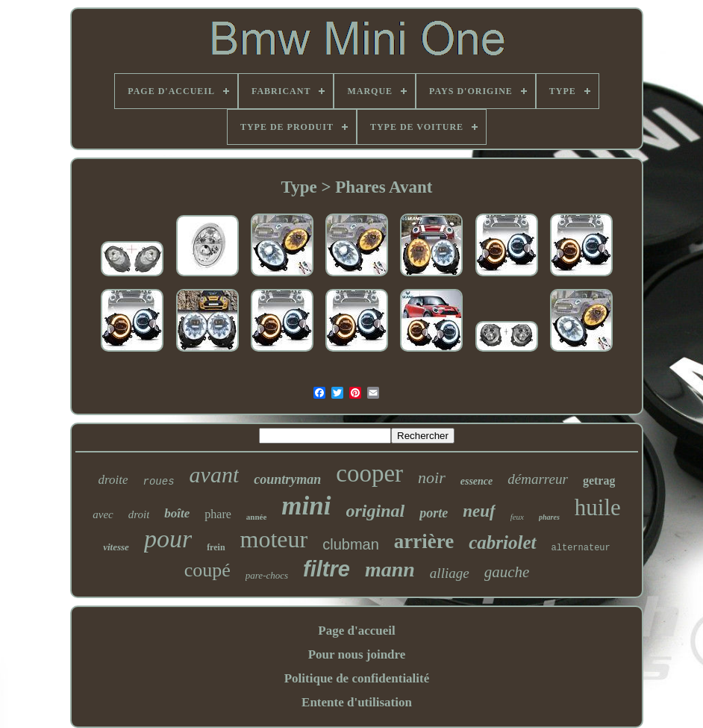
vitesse (116, 547)
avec (103, 514)
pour (168, 539)
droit (139, 514)
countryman (287, 479)
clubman (351, 544)
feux (517, 517)
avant (215, 475)
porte (434, 513)
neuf (479, 511)
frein (216, 547)
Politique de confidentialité (357, 678)
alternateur (581, 548)
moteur (274, 539)
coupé (207, 570)
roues (159, 482)
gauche (507, 572)
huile (598, 507)
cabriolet (502, 542)
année (257, 517)
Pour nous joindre (357, 654)
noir (432, 477)
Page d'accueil (356, 631)
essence (477, 481)
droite (113, 480)
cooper (369, 473)
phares (549, 517)
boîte (177, 513)
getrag (599, 480)
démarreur (538, 479)
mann (390, 569)
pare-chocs (267, 575)
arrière (424, 541)
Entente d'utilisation (357, 702)
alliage (450, 573)
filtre (326, 569)
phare (218, 514)
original (376, 511)
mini (306, 506)
